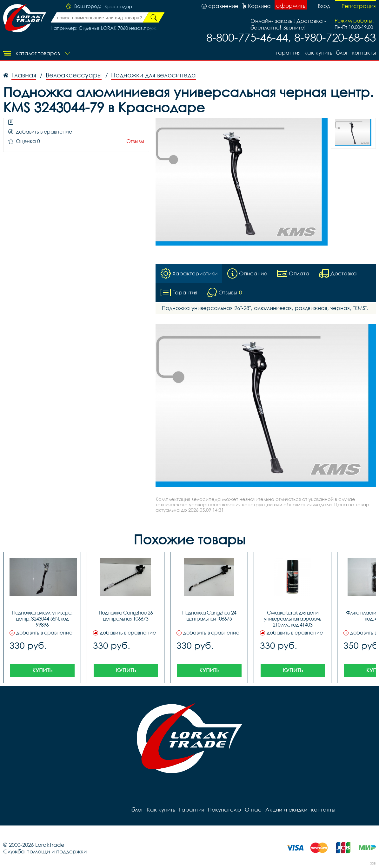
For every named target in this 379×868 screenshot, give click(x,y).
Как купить (318, 53)
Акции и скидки (286, 809)
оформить (291, 6)
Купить (42, 670)
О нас (253, 809)
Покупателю (224, 809)
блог (342, 53)
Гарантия (288, 53)
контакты (364, 53)
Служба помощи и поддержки (45, 851)
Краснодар (118, 7)
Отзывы (135, 141)
